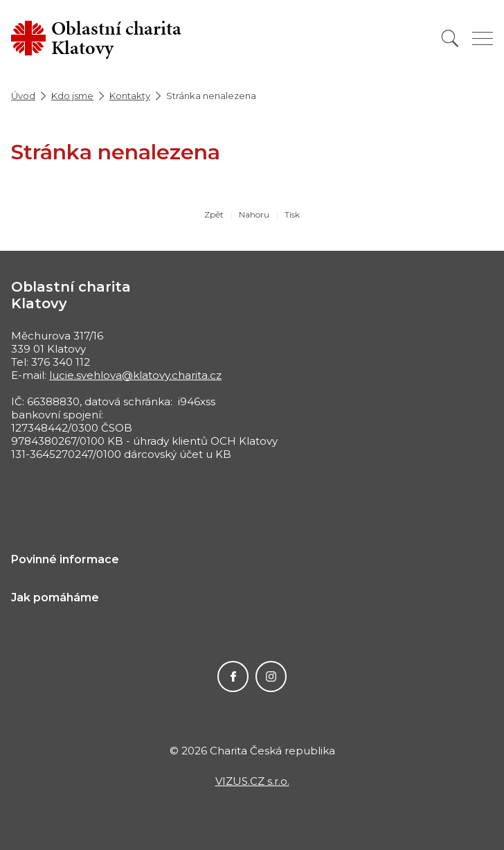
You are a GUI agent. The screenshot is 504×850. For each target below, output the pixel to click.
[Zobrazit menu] (483, 38)
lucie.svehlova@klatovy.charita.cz (135, 375)
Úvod (23, 96)
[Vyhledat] (450, 38)
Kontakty (130, 96)
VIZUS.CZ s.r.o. (252, 781)
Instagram (271, 676)
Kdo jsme (72, 96)
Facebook (233, 676)
